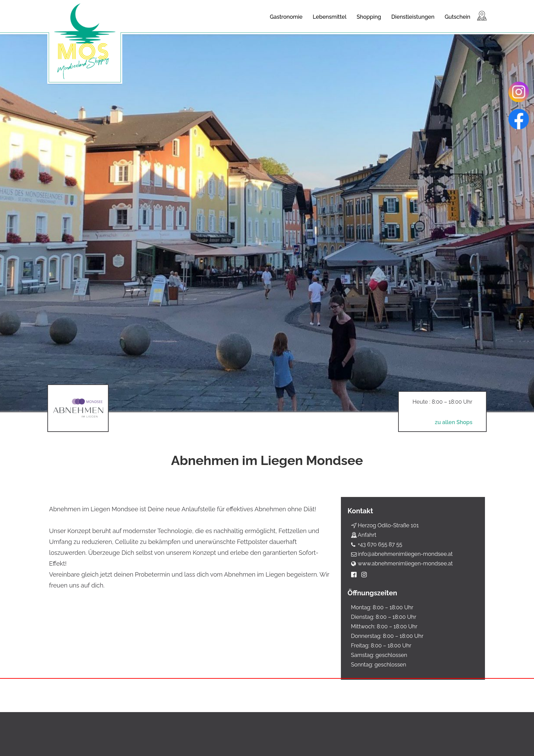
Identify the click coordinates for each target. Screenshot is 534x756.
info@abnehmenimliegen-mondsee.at (405, 554)
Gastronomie (286, 17)
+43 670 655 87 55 (380, 544)
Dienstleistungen (413, 17)
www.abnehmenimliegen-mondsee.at (405, 564)
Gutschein (458, 17)
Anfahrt (367, 535)
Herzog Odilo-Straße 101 (388, 525)
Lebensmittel (329, 17)
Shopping (369, 17)
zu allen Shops (452, 422)
